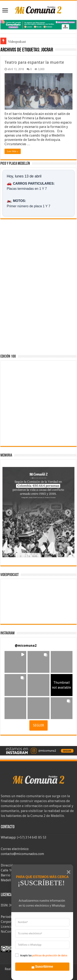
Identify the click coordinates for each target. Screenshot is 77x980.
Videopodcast (17, 42)
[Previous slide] (9, 513)
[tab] (26, 554)
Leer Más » (13, 151)
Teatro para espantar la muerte (34, 62)
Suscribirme (40, 966)
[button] (15, 662)
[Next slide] (68, 513)
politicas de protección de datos (50, 956)
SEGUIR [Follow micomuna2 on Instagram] (38, 725)
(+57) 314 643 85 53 (32, 837)
